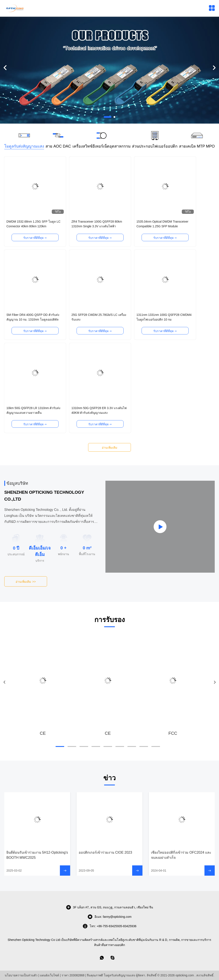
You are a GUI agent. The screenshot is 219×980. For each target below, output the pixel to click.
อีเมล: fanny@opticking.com (109, 917)
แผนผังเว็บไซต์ (49, 975)
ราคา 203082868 (73, 975)
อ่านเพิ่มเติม (109, 448)
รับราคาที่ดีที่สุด (35, 238)
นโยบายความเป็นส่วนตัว (21, 975)
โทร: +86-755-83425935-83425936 (109, 926)
